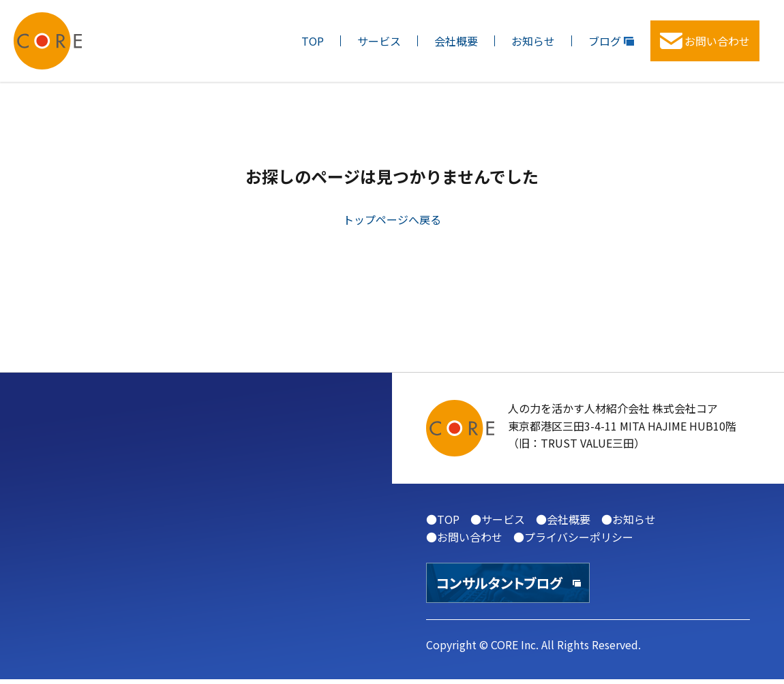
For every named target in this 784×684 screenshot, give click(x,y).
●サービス (498, 519)
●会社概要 (563, 519)
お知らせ (533, 41)
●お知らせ (629, 519)
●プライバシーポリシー (573, 537)
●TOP (443, 519)
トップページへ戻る (392, 219)
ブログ (611, 41)
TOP (313, 41)
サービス (379, 41)
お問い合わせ (705, 41)
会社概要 (456, 41)
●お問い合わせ (464, 537)
